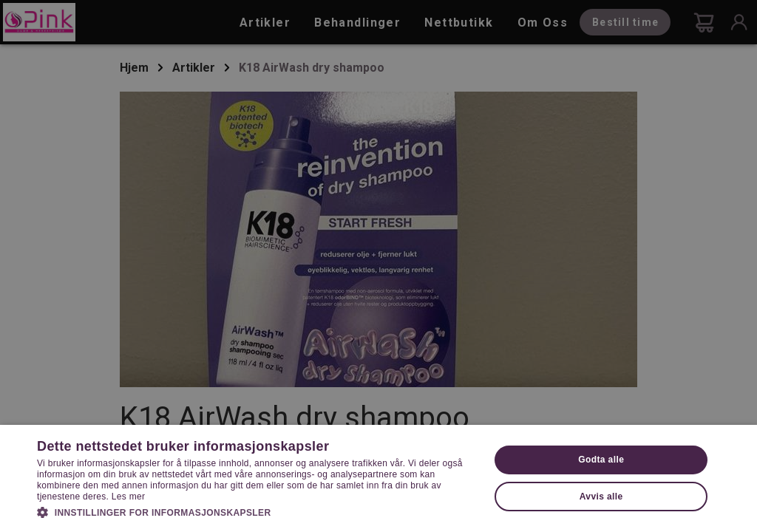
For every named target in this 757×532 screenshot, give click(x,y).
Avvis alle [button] (601, 497)
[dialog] (378, 266)
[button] (257, 511)
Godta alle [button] (601, 460)
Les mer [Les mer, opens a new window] (128, 497)
